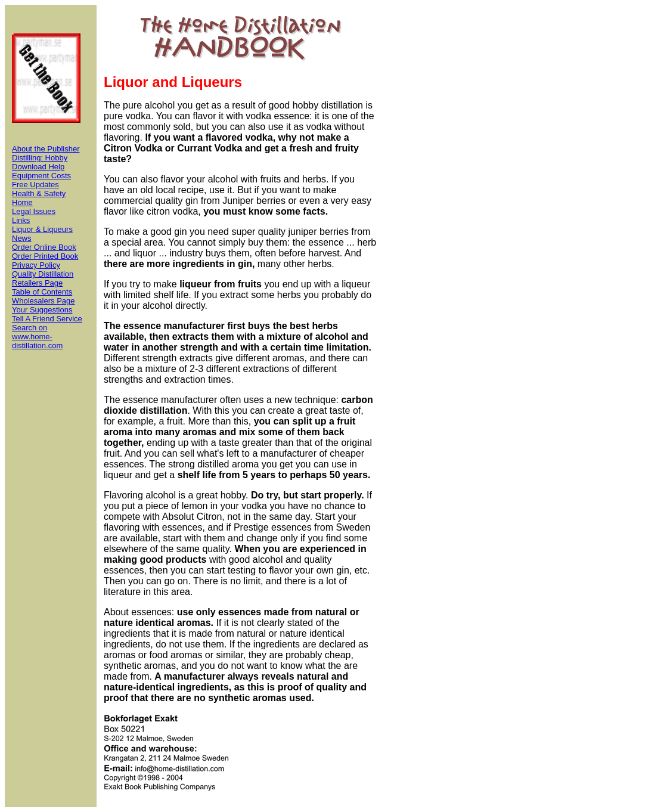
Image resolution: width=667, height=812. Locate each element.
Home (22, 202)
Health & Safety (39, 193)
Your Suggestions (42, 310)
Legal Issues (34, 211)
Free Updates (35, 185)
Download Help (38, 167)
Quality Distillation (43, 274)
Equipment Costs (41, 176)
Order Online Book (44, 247)
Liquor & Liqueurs (42, 229)
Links (21, 220)
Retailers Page (37, 283)
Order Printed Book (45, 256)
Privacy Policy (36, 265)
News (22, 238)
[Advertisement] (427, 406)
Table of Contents (42, 292)
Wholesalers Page (44, 301)
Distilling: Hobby (40, 158)
